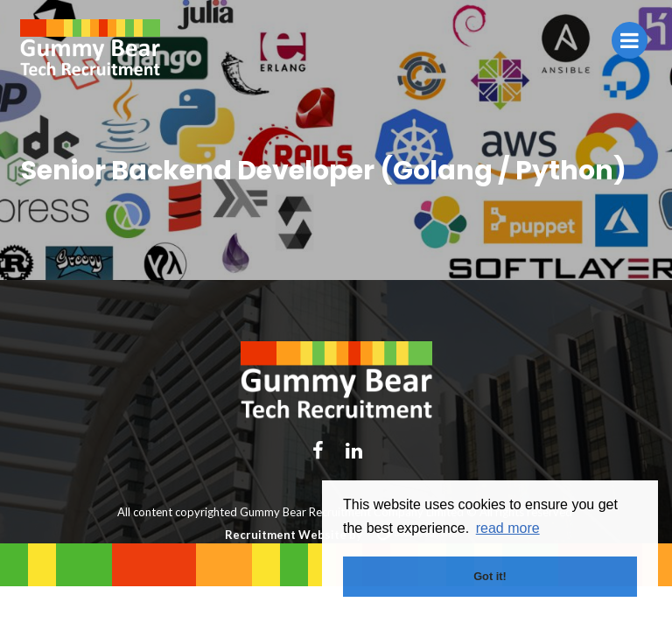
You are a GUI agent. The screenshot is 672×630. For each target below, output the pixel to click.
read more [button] (508, 528)
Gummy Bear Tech (90, 48)
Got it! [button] (490, 576)
